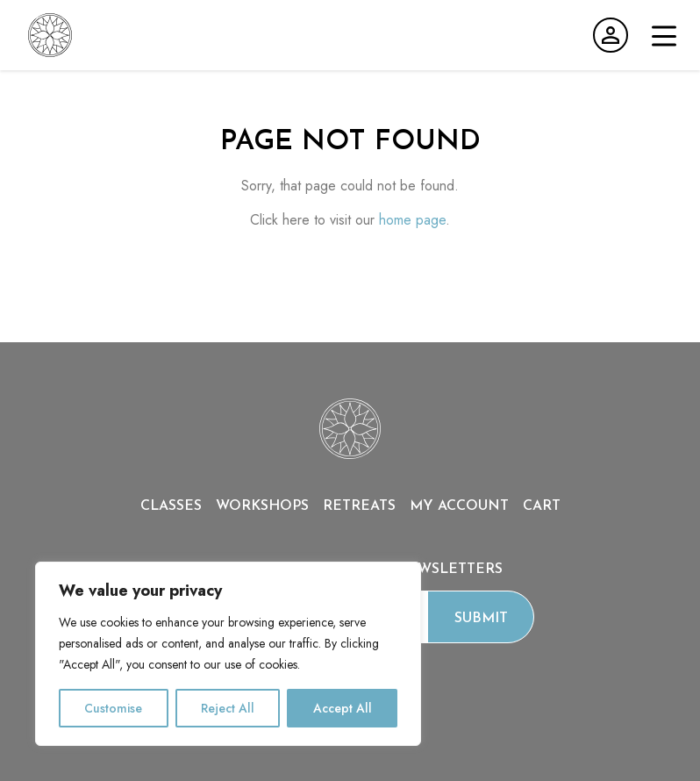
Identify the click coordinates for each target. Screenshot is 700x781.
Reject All (228, 708)
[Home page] (350, 454)
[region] (228, 654)
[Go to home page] (50, 35)
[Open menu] (664, 36)
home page (412, 220)
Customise (113, 708)
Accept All (343, 708)
